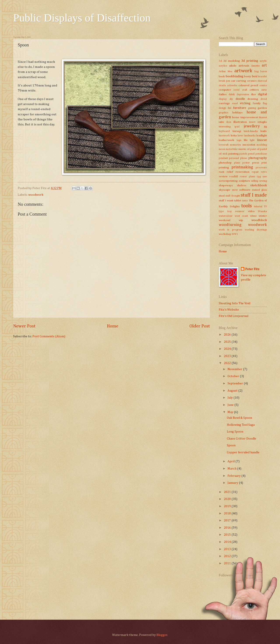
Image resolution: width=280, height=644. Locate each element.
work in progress (230, 230)
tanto (245, 201)
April (231, 461)
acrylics (223, 66)
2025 (228, 342)
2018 (228, 514)
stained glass (259, 190)
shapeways (226, 186)
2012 (228, 556)
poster (246, 163)
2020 (228, 499)
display (223, 99)
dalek (232, 95)
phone (244, 158)
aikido (233, 66)
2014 (228, 542)
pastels (243, 154)
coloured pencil (248, 85)
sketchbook (259, 185)
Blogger (162, 635)
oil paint (251, 149)
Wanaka (262, 211)
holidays (237, 113)
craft (245, 90)
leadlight (262, 136)
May (231, 412)
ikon (229, 122)
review (223, 177)
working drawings (256, 230)
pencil (251, 154)
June (231, 405)
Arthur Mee (226, 72)
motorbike (232, 149)
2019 (228, 506)
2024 (228, 349)
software (245, 190)
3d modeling (232, 61)
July (230, 398)
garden (262, 108)
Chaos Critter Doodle (241, 439)
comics (263, 86)
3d (220, 61)
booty (248, 77)
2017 (228, 521)
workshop (225, 234)
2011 (228, 563)
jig (265, 127)
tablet (238, 201)
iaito (221, 122)
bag (256, 72)
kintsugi (237, 131)
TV (265, 207)
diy (231, 99)
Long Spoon (235, 432)
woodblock (259, 220)
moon (222, 149)
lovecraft (224, 145)
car (233, 81)
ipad (237, 127)
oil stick (223, 154)
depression (243, 95)
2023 (228, 356)
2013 (228, 549)
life (246, 140)
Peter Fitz (252, 269)
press (256, 163)
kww (240, 136)
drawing (253, 99)
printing (224, 168)
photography (258, 158)
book (222, 77)
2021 (228, 492)
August (233, 391)
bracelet (262, 77)
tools (247, 206)
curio (264, 90)
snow (235, 190)
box (254, 76)
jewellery (252, 126)
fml (230, 108)
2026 (228, 335)
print (264, 163)
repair (255, 172)
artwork (243, 71)
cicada (222, 86)
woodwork (36, 195)
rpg (259, 177)
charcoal (262, 81)
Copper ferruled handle (243, 452)
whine (253, 216)
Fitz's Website (229, 310)
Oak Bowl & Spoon (239, 418)
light (252, 140)
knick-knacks (251, 131)
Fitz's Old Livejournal (234, 316)
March (232, 469)
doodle (240, 99)
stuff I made (254, 195)
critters (254, 90)
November (235, 369)
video (251, 211)
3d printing (250, 61)
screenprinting (228, 181)
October (234, 376)
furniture (240, 108)
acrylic (263, 61)
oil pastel (262, 149)
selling (255, 181)
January (233, 483)
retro (264, 172)
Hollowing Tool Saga (241, 425)
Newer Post (24, 326)
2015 (228, 535)
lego (239, 140)
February (234, 476)
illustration (240, 122)
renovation (242, 172)
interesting (225, 127)
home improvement (245, 117)
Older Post (200, 326)
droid (264, 99)
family (257, 103)
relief (230, 172)
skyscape (225, 190)
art (264, 65)
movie (242, 149)
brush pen (224, 81)
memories (235, 145)
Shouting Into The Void (234, 303)
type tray (225, 211)
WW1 (235, 234)
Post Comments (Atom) (49, 336)
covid (236, 90)
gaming (252, 108)
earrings (224, 103)
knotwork (224, 136)
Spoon (231, 445)
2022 (228, 363)
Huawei (263, 118)
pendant (223, 158)
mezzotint (249, 145)
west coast (241, 216)
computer (225, 90)
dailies (223, 94)
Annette (255, 66)
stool (222, 196)
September (236, 384)
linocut (262, 140)
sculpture (244, 181)
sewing (263, 181)
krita (234, 136)
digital (262, 94)
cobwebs (232, 86)
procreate (261, 168)
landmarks (250, 136)
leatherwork (227, 140)
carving (241, 81)
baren (264, 72)
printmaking (242, 167)
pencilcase (261, 154)
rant (221, 172)
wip (241, 220)
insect (252, 122)
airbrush (244, 66)
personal (234, 158)
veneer (240, 211)
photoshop (225, 163)
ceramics (252, 81)
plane (237, 163)
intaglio (262, 122)
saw (265, 177)
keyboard (224, 131)
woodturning (230, 225)
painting (234, 154)
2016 (228, 528)
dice (253, 94)
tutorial (258, 207)
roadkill (234, 177)
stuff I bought (233, 196)
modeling (262, 145)
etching (245, 103)
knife (264, 131)
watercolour (226, 216)
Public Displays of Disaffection (82, 18)
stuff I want (226, 201)
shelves (242, 186)
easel (235, 104)
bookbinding (234, 76)
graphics (223, 113)
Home (113, 326)
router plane (247, 177)
